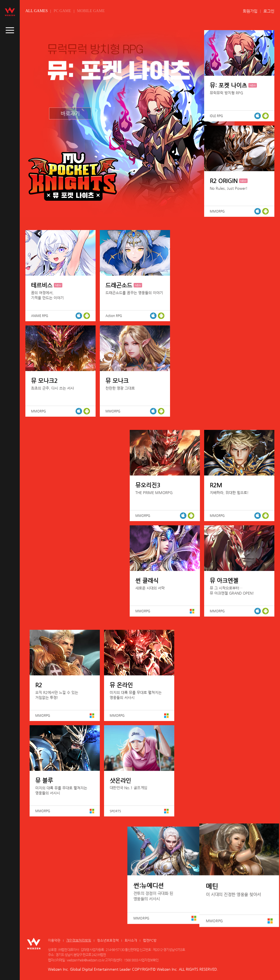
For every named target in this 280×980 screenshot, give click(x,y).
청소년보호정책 (108, 940)
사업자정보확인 (149, 960)
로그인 (269, 11)
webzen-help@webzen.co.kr (86, 960)
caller (10, 30)
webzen (10, 12)
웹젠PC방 (150, 940)
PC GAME (62, 11)
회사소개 (131, 940)
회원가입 (250, 11)
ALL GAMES (37, 11)
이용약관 (54, 940)
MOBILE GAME (91, 11)
